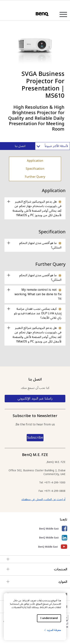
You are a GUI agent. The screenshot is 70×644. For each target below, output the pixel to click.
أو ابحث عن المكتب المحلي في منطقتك (43, 499)
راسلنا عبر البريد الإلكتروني (35, 398)
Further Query (35, 177)
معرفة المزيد (52, 630)
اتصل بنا (20, 146)
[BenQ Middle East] (35, 529)
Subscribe (35, 438)
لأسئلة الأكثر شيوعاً (53, 146)
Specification (35, 169)
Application (35, 161)
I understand (49, 618)
